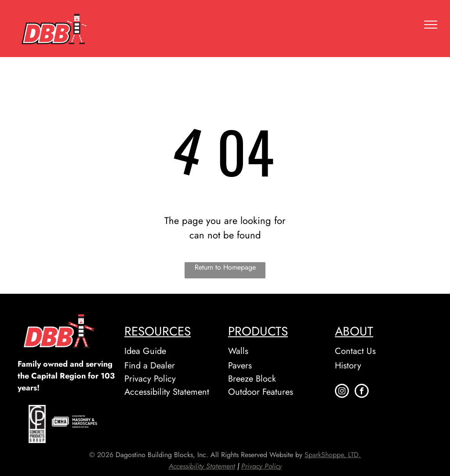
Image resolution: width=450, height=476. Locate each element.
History (348, 366)
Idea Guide (145, 351)
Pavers (240, 366)
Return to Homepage (225, 267)
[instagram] (342, 392)
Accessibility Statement (167, 392)
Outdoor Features (261, 392)
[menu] (431, 25)
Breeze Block (252, 379)
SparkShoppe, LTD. (333, 455)
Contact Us (355, 351)
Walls (238, 351)
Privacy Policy (150, 379)
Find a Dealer (150, 366)
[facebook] (362, 392)
